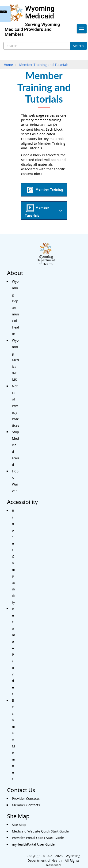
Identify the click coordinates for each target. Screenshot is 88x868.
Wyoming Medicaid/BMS (15, 360)
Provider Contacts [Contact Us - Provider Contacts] (26, 798)
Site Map (19, 825)
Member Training (45, 191)
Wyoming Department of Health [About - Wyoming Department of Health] (15, 308)
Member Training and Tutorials (44, 65)
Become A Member (13, 740)
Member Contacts (26, 805)
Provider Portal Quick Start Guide (38, 838)
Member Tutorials (44, 211)
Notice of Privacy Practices (16, 406)
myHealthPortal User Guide (33, 844)
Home (8, 65)
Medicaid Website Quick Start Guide (40, 831)
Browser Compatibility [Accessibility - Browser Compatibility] (13, 556)
